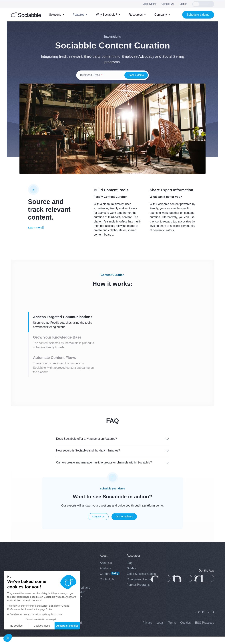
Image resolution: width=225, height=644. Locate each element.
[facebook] (208, 619)
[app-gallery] (182, 586)
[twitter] (199, 619)
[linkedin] (195, 619)
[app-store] (160, 586)
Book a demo (136, 75)
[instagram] (203, 619)
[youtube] (213, 619)
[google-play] (204, 586)
